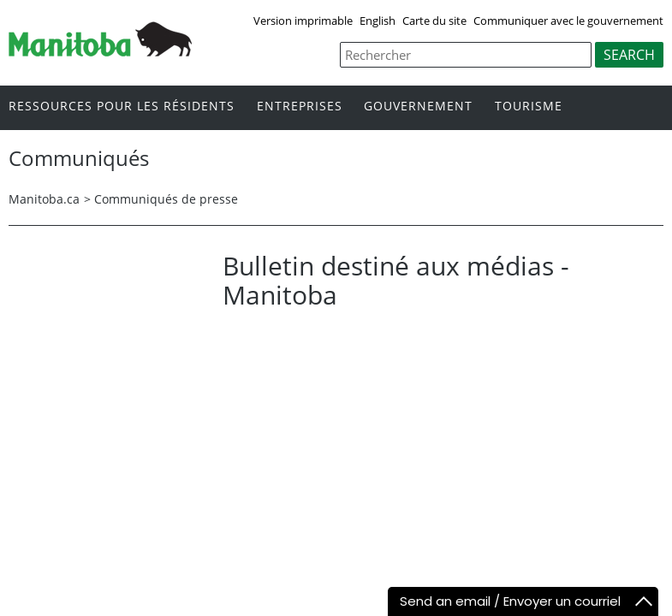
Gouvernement (418, 107)
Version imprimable (303, 21)
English (378, 21)
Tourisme (529, 107)
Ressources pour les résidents (122, 107)
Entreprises (300, 107)
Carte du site (434, 21)
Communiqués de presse (166, 199)
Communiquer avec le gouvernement (568, 21)
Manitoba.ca (44, 199)
